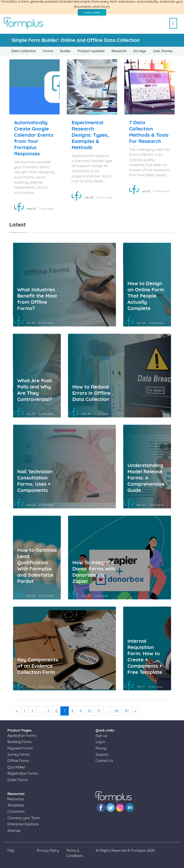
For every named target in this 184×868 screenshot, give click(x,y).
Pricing (101, 748)
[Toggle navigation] (173, 21)
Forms (48, 51)
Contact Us (104, 761)
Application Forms (22, 736)
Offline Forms (18, 761)
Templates (16, 805)
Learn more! (92, 12)
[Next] (135, 711)
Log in (101, 742)
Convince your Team (24, 818)
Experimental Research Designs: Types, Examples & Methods (90, 135)
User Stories (163, 51)
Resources (16, 799)
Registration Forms (23, 773)
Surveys (140, 51)
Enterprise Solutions (23, 824)
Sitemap (14, 831)
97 (127, 711)
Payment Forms (20, 748)
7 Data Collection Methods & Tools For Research (149, 132)
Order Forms (18, 780)
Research (119, 51)
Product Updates (91, 51)
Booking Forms (20, 742)
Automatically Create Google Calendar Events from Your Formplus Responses (34, 138)
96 (116, 711)
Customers (16, 812)
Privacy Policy (48, 851)
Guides (65, 51)
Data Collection (24, 51)
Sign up (101, 736)
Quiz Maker (16, 767)
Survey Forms (18, 755)
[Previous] (17, 711)
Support (102, 755)
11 (99, 711)
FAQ (11, 851)
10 (89, 711)
